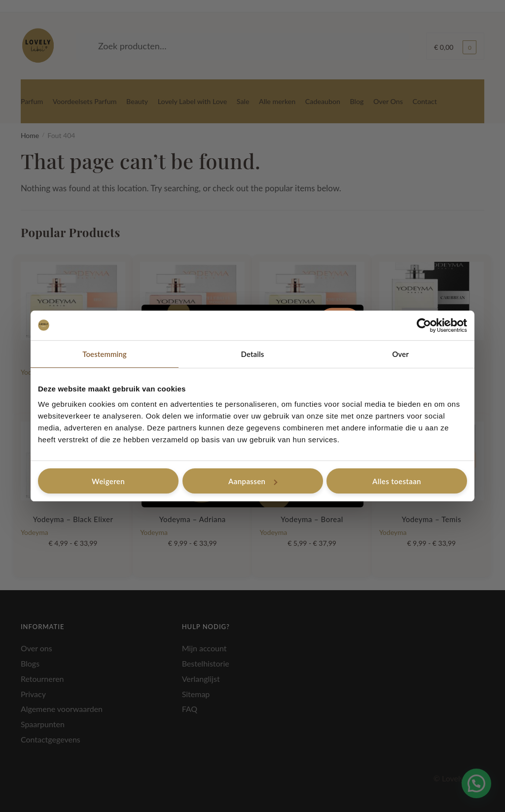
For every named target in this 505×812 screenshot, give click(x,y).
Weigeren (108, 481)
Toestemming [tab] (105, 354)
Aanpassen (253, 481)
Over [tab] (400, 354)
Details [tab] (253, 354)
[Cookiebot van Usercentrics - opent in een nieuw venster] (424, 325)
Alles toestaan (397, 481)
